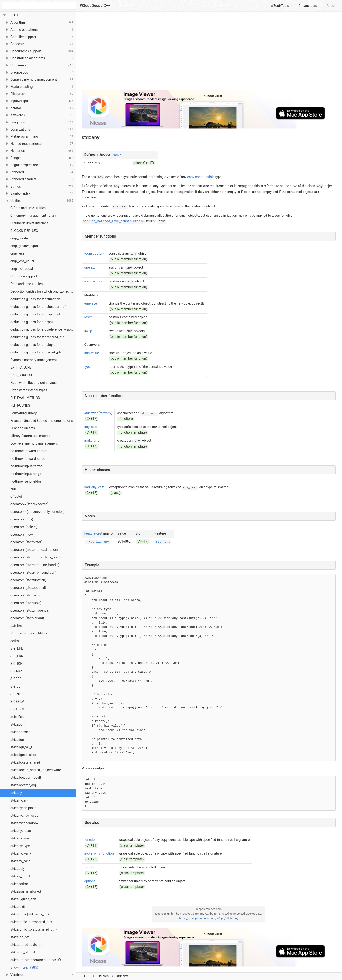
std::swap (149, 413)
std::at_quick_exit (23, 899)
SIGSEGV (17, 702)
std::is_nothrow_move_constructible (113, 221)
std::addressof (21, 732)
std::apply (18, 869)
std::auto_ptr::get (23, 952)
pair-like (16, 626)
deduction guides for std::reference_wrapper (43, 329)
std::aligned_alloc (23, 755)
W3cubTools (280, 6)
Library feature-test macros (30, 436)
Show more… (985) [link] (24, 967)
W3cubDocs (90, 6)
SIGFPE (16, 679)
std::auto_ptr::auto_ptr (27, 945)
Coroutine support (24, 276)
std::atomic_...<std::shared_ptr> (33, 929)
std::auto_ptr (20, 937)
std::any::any (20, 800)
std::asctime (19, 884)
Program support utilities (29, 633)
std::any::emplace (23, 808)
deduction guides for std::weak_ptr (36, 352)
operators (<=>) (22, 519)
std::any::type (20, 846)
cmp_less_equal (22, 261)
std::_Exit (17, 717)
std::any (16, 793)
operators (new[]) (23, 535)
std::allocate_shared (25, 762)
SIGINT (16, 694)
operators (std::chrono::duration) (34, 550)
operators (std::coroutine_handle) (35, 565)
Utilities (103, 976)
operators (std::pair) (25, 595)
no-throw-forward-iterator (29, 451)
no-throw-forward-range (28, 459)
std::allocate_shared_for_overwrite (36, 770)
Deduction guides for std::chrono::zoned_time (43, 291)
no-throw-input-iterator (27, 466)
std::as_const (20, 876)
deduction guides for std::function (35, 299)
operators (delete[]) (24, 527)
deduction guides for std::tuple (33, 345)
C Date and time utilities (28, 208)
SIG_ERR (17, 656)
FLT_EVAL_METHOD (25, 398)
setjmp (16, 641)
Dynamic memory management (34, 360)
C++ (87, 976)
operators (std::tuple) (26, 603)
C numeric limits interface (29, 223)
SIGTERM (17, 709)
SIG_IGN (17, 664)
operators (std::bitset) (26, 542)
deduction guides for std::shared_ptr (37, 337)
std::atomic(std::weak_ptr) (30, 914)
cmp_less (17, 253)
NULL (14, 489)
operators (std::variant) (27, 618)
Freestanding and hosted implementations (42, 421)
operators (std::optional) (28, 588)
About (331, 6)
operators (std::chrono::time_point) (36, 557)
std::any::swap (21, 838)
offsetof (16, 497)
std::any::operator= (24, 823)
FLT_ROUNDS (20, 405)
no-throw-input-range (26, 474)
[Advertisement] (209, 53)
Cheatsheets (308, 6)
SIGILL (15, 686)
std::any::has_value (24, 816)
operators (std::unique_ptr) (30, 610)
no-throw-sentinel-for (26, 481)
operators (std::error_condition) (33, 572)
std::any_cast (20, 861)
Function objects (23, 428)
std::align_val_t (21, 747)
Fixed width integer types (29, 390)
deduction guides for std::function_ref (38, 307)
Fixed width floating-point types (33, 383)
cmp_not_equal (22, 269)
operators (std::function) (28, 580)
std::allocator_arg (23, 785)
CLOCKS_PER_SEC (24, 231)
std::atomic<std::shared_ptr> (31, 922)
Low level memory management (34, 443)
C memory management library (33, 216)
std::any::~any (21, 853)
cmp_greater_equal (24, 246)
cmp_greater (20, 238)
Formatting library (24, 413)
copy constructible (201, 177)
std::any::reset (21, 831)
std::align (17, 740)
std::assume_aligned (26, 891)
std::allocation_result (26, 778)
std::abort (18, 724)
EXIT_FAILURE (21, 367)
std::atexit (18, 907)
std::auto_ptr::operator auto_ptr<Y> (36, 960)
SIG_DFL (17, 648)
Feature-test (93, 533)
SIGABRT (17, 671)
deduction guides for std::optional (35, 314)
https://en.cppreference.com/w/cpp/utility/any (209, 919)
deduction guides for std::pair (32, 322)
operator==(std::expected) (30, 504)
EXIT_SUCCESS (22, 375)
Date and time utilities (26, 284)
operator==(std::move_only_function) (38, 512)
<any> (117, 155)
